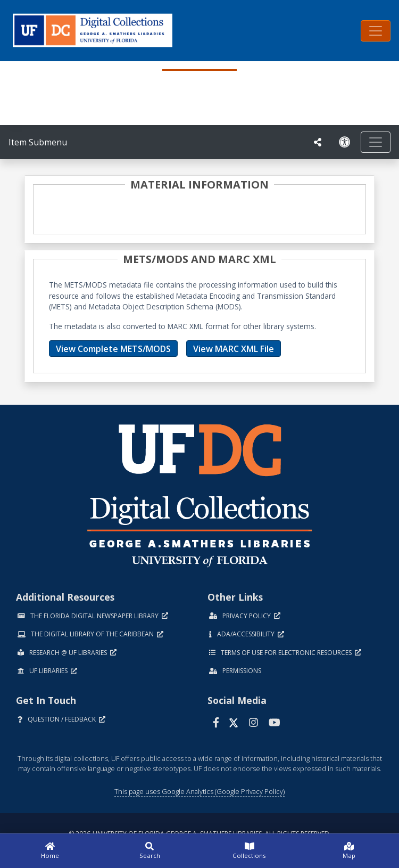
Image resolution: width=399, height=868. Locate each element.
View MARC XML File (234, 349)
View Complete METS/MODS (113, 349)
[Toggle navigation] (376, 31)
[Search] (150, 851)
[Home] (50, 851)
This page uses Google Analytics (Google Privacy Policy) (199, 791)
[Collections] (250, 851)
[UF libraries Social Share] (318, 142)
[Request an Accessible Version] (345, 142)
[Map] (350, 851)
